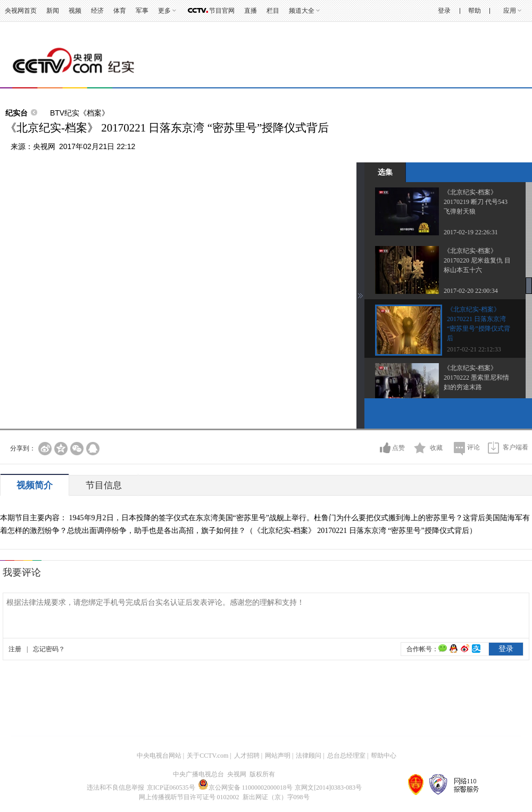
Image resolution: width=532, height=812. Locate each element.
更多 (164, 11)
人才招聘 (247, 756)
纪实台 (16, 113)
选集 (385, 172)
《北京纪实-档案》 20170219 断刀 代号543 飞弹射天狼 (476, 202)
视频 (75, 11)
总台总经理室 (346, 756)
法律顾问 (309, 756)
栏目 (273, 11)
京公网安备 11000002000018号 (246, 788)
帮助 (475, 11)
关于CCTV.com (207, 756)
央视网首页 (21, 11)
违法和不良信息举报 (115, 788)
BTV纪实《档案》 (80, 113)
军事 (142, 11)
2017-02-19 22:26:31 (471, 232)
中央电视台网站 (159, 756)
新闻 (53, 11)
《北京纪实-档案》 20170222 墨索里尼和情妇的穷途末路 (476, 378)
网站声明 (278, 756)
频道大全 (302, 11)
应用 (510, 11)
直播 (251, 11)
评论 (473, 447)
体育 (120, 11)
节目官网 (222, 11)
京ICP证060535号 (171, 788)
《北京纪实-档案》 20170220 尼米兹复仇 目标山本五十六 (477, 260)
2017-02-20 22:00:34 (471, 291)
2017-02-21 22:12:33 (474, 349)
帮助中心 (384, 756)
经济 (97, 11)
